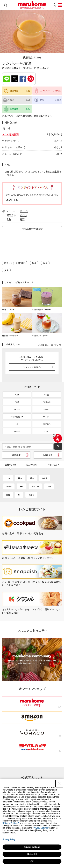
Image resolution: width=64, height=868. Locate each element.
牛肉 (8, 478)
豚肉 (20, 478)
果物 (8, 495)
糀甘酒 (22, 263)
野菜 (22, 219)
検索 (6, 5)
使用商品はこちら (32, 57)
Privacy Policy (9, 839)
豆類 (49, 486)
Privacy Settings (32, 847)
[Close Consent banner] (59, 784)
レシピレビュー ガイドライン (50, 345)
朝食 (34, 263)
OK (32, 861)
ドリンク (24, 211)
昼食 (45, 263)
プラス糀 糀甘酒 (10, 134)
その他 (23, 215)
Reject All (32, 854)
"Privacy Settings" (11, 823)
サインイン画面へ (32, 367)
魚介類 (45, 478)
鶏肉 (32, 478)
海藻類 (9, 486)
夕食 (6, 270)
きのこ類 (35, 486)
